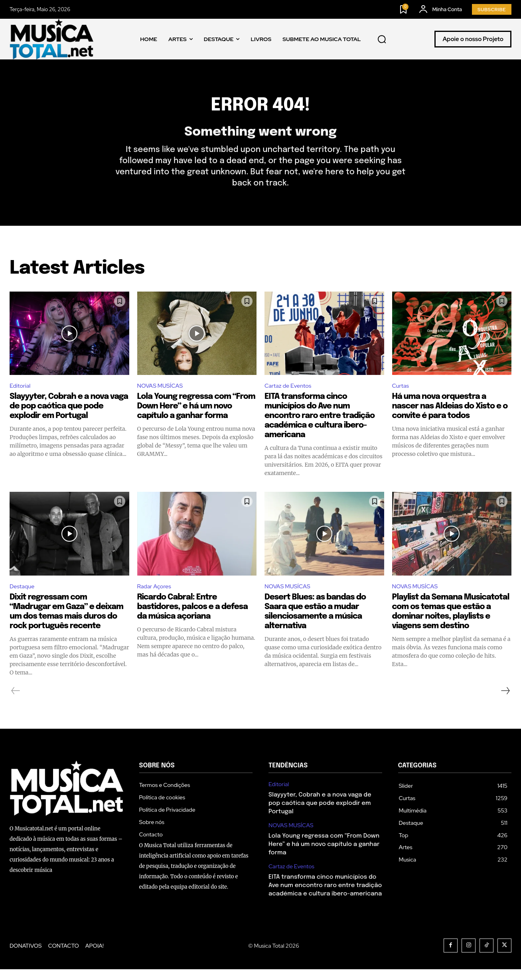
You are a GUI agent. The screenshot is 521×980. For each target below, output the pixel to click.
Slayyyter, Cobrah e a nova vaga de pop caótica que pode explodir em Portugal (69, 416)
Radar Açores (156, 597)
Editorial (21, 395)
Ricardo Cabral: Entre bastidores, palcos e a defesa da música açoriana (192, 618)
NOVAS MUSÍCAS (163, 395)
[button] (382, 39)
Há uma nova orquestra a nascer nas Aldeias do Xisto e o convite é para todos (450, 416)
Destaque (24, 597)
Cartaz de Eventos (291, 395)
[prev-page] (16, 702)
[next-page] (505, 702)
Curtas (402, 395)
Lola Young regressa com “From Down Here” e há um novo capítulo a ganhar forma (196, 416)
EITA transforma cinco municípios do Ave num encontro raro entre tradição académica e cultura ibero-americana (320, 426)
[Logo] (51, 39)
